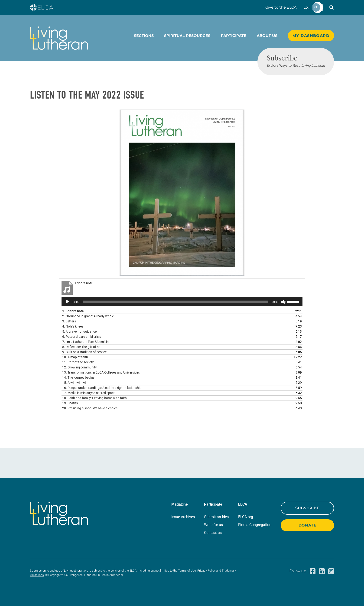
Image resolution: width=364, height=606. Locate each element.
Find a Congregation (255, 525)
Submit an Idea (216, 517)
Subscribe (307, 508)
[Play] (68, 302)
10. (75, 357)
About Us (267, 36)
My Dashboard (311, 36)
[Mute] (283, 302)
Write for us (213, 525)
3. (69, 321)
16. (102, 388)
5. (79, 331)
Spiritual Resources (187, 36)
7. (85, 342)
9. (84, 352)
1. (73, 311)
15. (75, 383)
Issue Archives (183, 517)
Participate (234, 36)
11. (78, 362)
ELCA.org (246, 517)
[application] (182, 302)
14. (78, 378)
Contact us (213, 533)
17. (89, 393)
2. (88, 316)
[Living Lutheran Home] (59, 38)
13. (101, 372)
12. (80, 367)
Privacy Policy (206, 571)
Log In (309, 7)
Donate (307, 525)
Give (281, 7)
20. (90, 408)
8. (81, 347)
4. (73, 326)
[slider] (176, 302)
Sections (144, 36)
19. (70, 403)
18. (94, 398)
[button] (331, 7)
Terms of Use (187, 571)
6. (82, 337)
